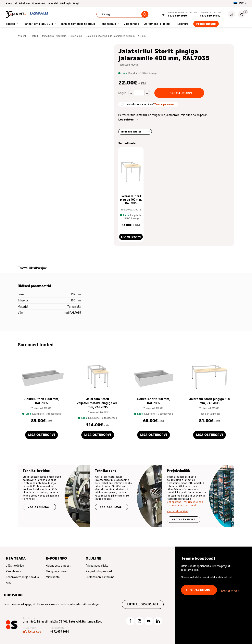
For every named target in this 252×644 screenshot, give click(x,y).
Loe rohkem (126, 120)
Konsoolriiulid (175, 505)
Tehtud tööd (229, 591)
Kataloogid (65, 4)
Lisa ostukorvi (179, 93)
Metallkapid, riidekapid (54, 36)
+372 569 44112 (210, 16)
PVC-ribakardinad (193, 502)
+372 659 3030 (177, 16)
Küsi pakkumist (199, 590)
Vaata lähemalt (39, 507)
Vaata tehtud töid (177, 511)
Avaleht (22, 36)
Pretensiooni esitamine (100, 577)
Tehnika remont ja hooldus (78, 24)
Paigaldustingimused (99, 571)
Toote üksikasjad (131, 132)
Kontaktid (11, 4)
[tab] (33, 269)
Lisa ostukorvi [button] (131, 237)
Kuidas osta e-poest (58, 566)
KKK (8, 583)
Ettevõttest (39, 4)
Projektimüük (206, 24)
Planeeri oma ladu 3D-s (38, 24)
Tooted (10, 24)
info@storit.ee (32, 632)
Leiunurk (183, 24)
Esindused (24, 4)
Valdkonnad (131, 24)
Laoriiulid (190, 505)
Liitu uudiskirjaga (143, 605)
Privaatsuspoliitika (97, 566)
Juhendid (52, 4)
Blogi (76, 4)
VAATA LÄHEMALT (184, 520)
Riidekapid (76, 36)
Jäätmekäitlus (15, 566)
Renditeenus (108, 24)
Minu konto (53, 577)
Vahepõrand (174, 502)
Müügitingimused (57, 571)
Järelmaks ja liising (157, 24)
